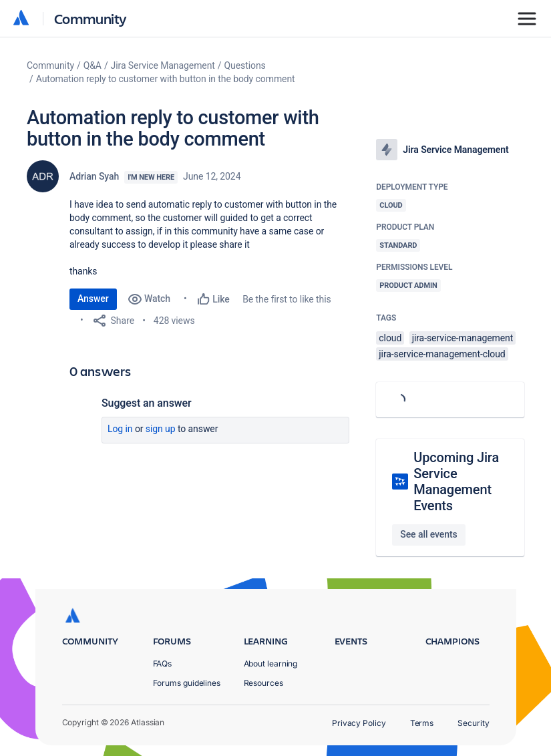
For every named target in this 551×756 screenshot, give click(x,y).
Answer (93, 299)
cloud (390, 338)
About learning (271, 664)
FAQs (163, 664)
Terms (422, 723)
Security (473, 723)
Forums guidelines (187, 683)
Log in (120, 429)
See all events (428, 534)
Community (90, 18)
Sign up (161, 429)
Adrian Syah (94, 176)
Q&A (93, 65)
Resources (263, 683)
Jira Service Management (163, 65)
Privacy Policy (359, 723)
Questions (245, 65)
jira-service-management (463, 338)
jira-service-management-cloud (442, 354)
